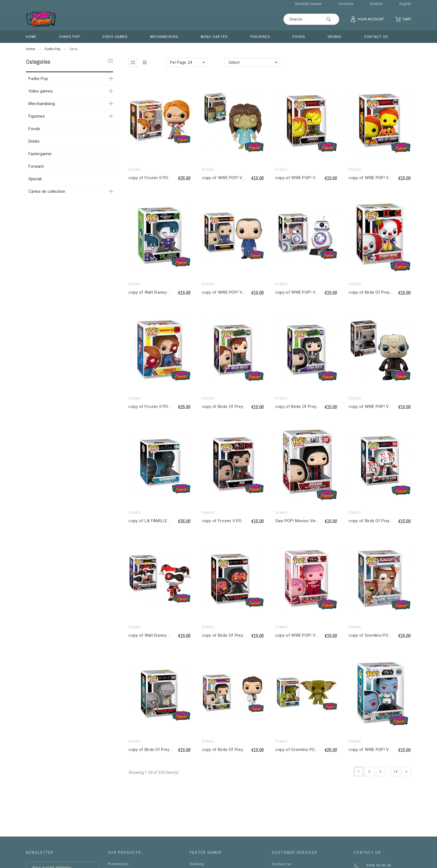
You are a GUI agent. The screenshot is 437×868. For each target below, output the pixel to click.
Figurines (37, 116)
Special (35, 179)
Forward (36, 166)
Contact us (281, 864)
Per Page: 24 (181, 62)
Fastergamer (40, 154)
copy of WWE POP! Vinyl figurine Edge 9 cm (244, 178)
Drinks (34, 141)
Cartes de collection (47, 191)
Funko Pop (38, 79)
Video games (41, 91)
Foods (34, 129)
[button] (133, 62)
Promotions (118, 864)
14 (395, 772)
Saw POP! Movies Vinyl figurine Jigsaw (312, 521)
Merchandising (42, 104)
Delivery (197, 864)
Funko (135, 170)
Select (234, 62)
